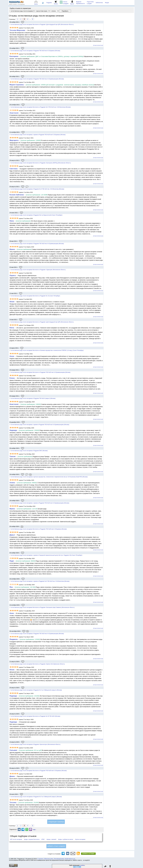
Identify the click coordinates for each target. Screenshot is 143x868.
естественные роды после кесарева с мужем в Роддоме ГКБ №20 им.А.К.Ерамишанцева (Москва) (40, 425)
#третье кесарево (80, 839)
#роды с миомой (51, 839)
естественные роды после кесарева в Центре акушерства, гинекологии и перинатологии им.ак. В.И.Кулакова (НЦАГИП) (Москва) (49, 477)
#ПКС (43, 839)
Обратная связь (49, 859)
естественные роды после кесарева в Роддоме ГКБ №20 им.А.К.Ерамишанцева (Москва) (37, 79)
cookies (82, 865)
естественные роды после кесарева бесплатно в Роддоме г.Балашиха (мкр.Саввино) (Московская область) (43, 607)
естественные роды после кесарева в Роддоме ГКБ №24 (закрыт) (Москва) (33, 398)
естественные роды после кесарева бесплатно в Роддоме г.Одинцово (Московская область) (38, 270)
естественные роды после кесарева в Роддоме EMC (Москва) (29, 451)
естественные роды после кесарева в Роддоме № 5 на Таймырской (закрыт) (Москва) (36, 690)
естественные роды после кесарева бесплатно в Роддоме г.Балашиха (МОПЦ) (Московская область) (41, 163)
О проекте (40, 859)
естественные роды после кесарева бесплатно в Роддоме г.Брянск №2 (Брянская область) (38, 664)
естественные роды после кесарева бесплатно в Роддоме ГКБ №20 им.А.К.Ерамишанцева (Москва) (41, 372)
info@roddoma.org (70, 859)
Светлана (14, 169)
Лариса (13, 275)
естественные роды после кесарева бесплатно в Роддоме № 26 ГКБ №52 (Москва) (36, 716)
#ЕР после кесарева (16, 839)
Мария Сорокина (17, 85)
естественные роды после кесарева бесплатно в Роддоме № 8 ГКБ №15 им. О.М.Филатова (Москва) (41, 107)
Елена (12, 378)
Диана (12, 776)
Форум (107, 3)
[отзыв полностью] (98, 45)
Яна (11, 587)
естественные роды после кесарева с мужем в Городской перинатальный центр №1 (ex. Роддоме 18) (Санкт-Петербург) (47, 555)
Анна (12, 613)
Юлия (12, 302)
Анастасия (14, 113)
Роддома (49, 3)
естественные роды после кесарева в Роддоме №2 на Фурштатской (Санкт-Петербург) (37, 215)
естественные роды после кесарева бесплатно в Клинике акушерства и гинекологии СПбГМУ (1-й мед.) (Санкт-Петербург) (47, 350)
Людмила (14, 639)
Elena (12, 328)
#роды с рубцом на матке (66, 839)
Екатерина (14, 56)
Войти (36, 4)
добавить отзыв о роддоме (56, 846)
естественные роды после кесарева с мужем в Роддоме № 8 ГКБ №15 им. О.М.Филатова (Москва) (40, 581)
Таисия (13, 456)
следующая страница (56, 822)
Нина (12, 221)
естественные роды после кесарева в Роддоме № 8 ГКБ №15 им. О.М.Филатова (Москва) (38, 189)
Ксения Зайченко (17, 195)
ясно (77, 867)
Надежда (13, 430)
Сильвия (13, 750)
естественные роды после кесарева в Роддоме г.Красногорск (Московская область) (36, 744)
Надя (12, 561)
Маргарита (14, 140)
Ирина (12, 249)
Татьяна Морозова (17, 30)
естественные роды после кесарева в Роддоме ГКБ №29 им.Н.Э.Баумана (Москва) (36, 51)
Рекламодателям (59, 859)
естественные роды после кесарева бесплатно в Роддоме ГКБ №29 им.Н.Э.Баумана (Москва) (39, 529)
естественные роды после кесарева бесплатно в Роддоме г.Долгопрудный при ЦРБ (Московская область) (42, 24)
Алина (12, 483)
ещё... (35, 830)
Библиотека (99, 3)
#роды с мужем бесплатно (32, 839)
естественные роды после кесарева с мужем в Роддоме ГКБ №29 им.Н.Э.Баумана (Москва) (38, 135)
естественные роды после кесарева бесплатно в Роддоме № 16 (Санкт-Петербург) (36, 296)
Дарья (12, 535)
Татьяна (13, 802)
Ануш (12, 356)
